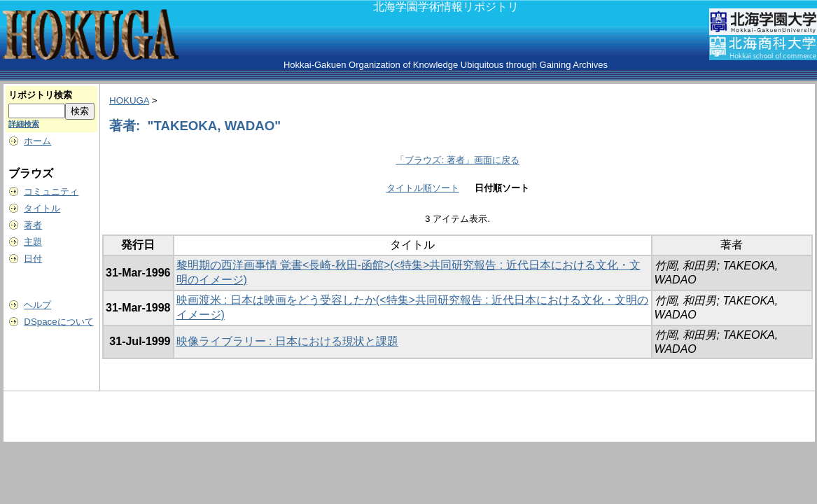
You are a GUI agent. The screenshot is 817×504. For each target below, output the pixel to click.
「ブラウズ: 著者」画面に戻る (457, 160)
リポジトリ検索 (40, 95)
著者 (33, 225)
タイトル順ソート (423, 188)
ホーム (37, 141)
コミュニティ (51, 191)
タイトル (42, 208)
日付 (33, 259)
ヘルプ (37, 305)
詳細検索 (24, 124)
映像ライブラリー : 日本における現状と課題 (287, 341)
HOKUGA (129, 100)
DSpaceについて (58, 322)
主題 (33, 242)
